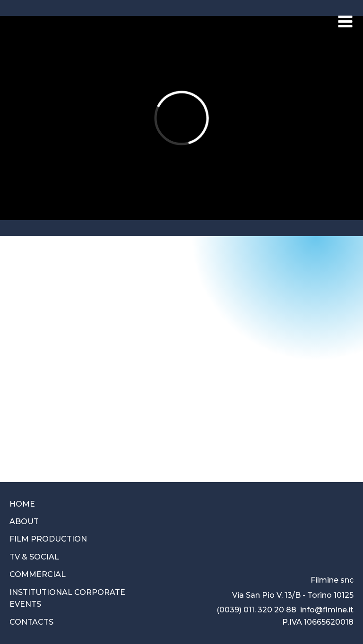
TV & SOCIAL (34, 557)
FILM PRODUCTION (48, 539)
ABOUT (24, 521)
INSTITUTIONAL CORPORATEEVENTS (67, 598)
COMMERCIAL (38, 574)
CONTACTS (31, 622)
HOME (22, 504)
